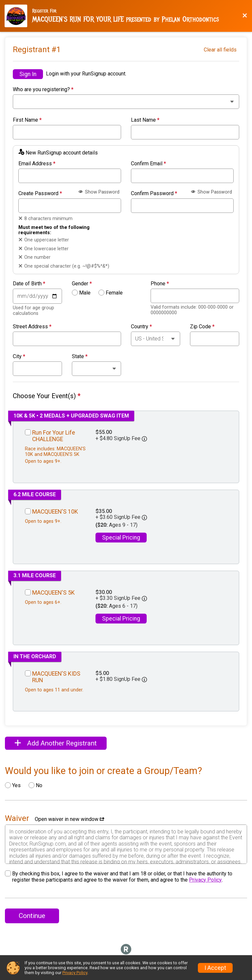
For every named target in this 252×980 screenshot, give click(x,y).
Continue (32, 916)
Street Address (32, 327)
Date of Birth (29, 284)
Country (141, 327)
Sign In (28, 74)
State (80, 357)
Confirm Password (154, 194)
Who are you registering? (43, 90)
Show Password (99, 192)
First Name (27, 120)
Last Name (145, 120)
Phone (160, 284)
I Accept (215, 968)
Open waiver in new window (70, 819)
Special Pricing (121, 538)
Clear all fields (220, 50)
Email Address (37, 164)
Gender (82, 284)
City (19, 357)
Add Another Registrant (56, 743)
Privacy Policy (205, 880)
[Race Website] (18, 16)
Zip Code (202, 327)
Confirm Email (148, 164)
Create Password (40, 194)
